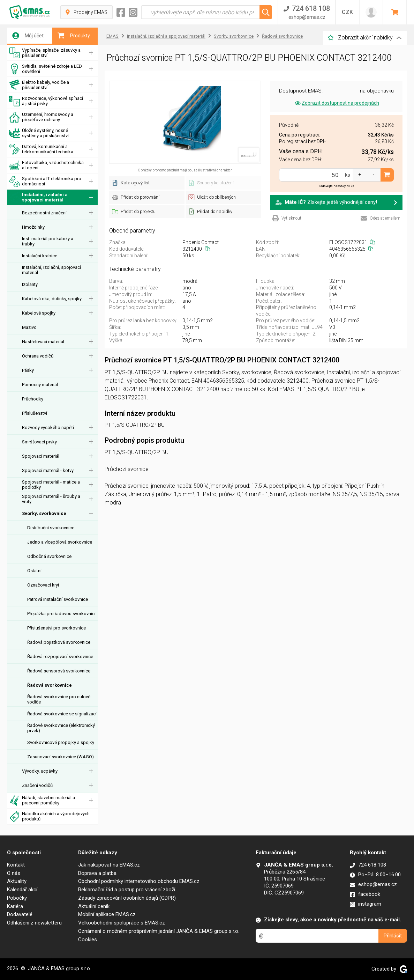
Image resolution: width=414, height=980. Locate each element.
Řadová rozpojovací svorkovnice (60, 657)
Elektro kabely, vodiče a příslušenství (39, 85)
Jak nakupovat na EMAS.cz (109, 865)
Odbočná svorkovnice (49, 556)
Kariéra (15, 906)
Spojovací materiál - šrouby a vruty (51, 499)
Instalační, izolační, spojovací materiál (51, 270)
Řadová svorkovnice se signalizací (62, 714)
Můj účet (28, 36)
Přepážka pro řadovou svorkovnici (61, 614)
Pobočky (17, 898)
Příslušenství (35, 413)
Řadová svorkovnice (50, 685)
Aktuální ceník (94, 906)
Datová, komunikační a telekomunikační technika (41, 149)
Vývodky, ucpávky (40, 771)
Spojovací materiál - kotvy (48, 470)
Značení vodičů (37, 785)
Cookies (88, 940)
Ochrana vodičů (38, 356)
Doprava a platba (97, 873)
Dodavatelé (20, 914)
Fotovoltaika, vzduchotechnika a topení (46, 165)
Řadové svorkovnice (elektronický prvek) (61, 728)
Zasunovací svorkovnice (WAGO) (61, 757)
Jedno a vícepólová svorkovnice (60, 542)
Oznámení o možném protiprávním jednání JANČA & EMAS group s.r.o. (159, 931)
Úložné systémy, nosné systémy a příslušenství (39, 133)
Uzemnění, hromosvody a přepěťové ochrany (41, 117)
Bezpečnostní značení (44, 213)
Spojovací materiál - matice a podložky (51, 485)
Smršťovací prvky (39, 442)
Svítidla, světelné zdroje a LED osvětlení (46, 69)
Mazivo (29, 327)
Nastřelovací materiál (43, 342)
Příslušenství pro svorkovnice (57, 628)
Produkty (74, 36)
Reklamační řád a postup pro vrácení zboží (127, 890)
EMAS (112, 36)
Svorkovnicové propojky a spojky (61, 742)
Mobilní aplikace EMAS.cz (107, 914)
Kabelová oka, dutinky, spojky (52, 299)
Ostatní (34, 571)
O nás (14, 873)
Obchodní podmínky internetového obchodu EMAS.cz (139, 881)
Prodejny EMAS (86, 12)
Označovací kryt (43, 585)
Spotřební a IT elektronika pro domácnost (45, 181)
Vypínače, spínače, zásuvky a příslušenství (45, 53)
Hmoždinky (33, 227)
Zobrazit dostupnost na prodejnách (336, 103)
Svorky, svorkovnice (44, 513)
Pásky (28, 370)
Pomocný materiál (40, 385)
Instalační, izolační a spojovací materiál (38, 197)
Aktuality (17, 881)
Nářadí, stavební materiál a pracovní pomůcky (42, 800)
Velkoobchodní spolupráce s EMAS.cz (122, 923)
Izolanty (30, 284)
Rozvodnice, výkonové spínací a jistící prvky (46, 101)
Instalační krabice (40, 256)
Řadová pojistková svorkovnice (59, 642)
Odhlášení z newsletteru (34, 923)
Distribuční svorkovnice (51, 528)
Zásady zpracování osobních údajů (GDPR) (127, 898)
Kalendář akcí (22, 890)
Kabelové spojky (39, 313)
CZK (347, 12)
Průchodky (33, 399)
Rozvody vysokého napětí (48, 428)
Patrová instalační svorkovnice (58, 599)
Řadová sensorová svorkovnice (59, 671)
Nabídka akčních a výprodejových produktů (49, 816)
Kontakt (16, 865)
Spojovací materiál (41, 456)
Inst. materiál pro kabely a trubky (48, 241)
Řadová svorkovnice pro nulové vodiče (59, 699)
